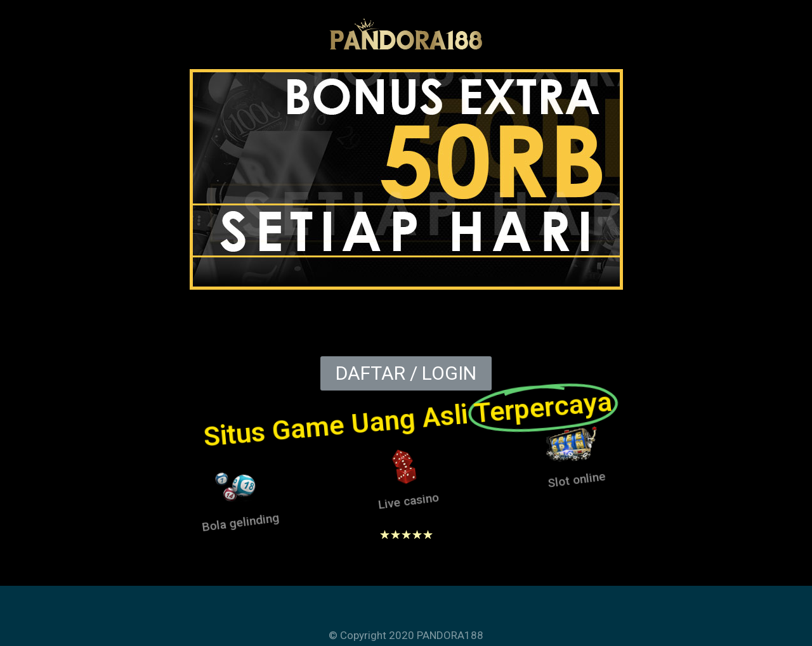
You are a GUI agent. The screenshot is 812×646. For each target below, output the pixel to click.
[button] (406, 373)
